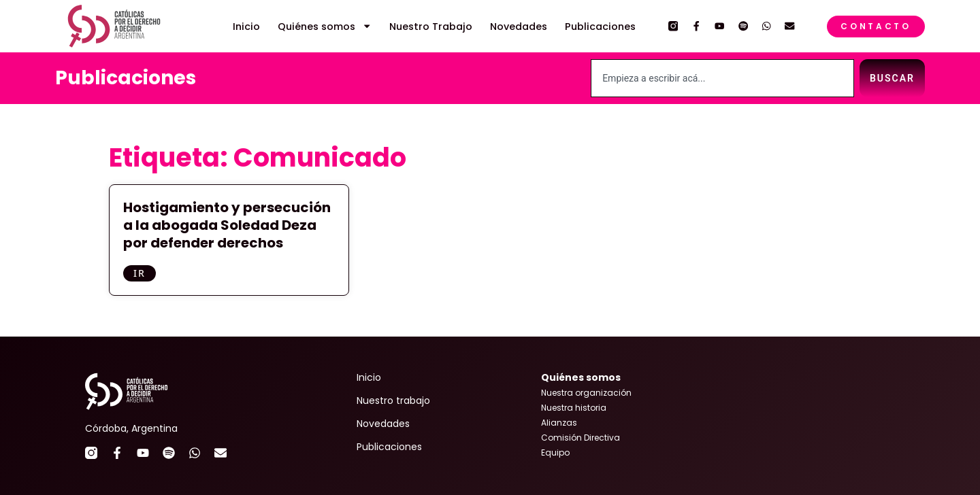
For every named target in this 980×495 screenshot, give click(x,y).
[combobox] (722, 78)
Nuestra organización (586, 393)
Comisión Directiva (581, 438)
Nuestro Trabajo (431, 27)
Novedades (519, 27)
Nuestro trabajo (393, 400)
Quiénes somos (325, 27)
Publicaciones (600, 27)
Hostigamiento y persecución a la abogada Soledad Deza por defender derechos (227, 225)
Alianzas (559, 423)
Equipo (555, 453)
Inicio (246, 27)
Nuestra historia (574, 408)
